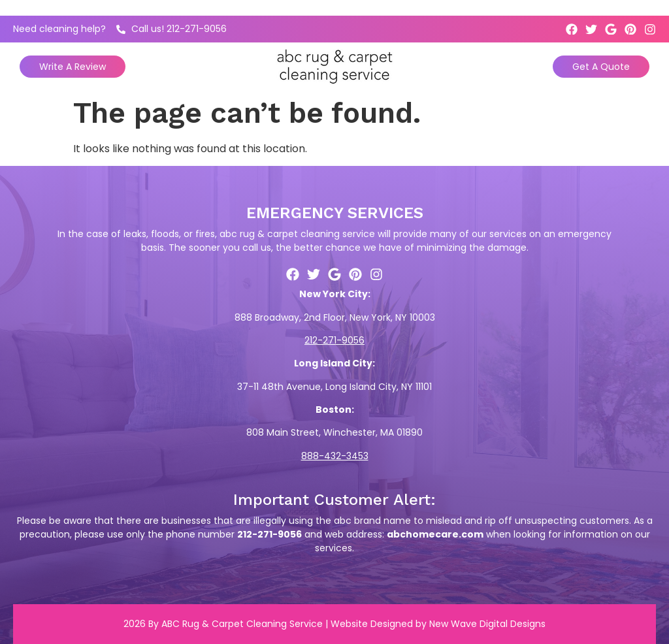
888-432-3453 (335, 456)
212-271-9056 (334, 340)
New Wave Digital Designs (487, 624)
